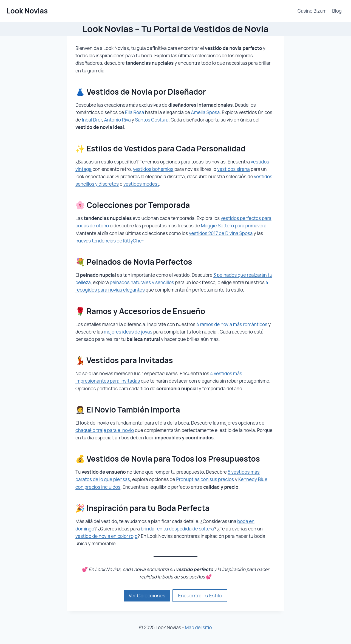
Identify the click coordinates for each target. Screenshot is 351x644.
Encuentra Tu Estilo (200, 595)
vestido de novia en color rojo (106, 536)
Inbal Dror (92, 120)
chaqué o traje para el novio (105, 430)
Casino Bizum (312, 11)
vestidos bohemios (153, 169)
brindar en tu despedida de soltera (177, 529)
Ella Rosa (135, 112)
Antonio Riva (118, 120)
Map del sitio (198, 627)
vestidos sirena (233, 169)
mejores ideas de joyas (128, 332)
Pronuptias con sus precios (205, 479)
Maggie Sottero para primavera (234, 226)
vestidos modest (141, 184)
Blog (337, 11)
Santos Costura (152, 120)
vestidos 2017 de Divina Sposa (221, 233)
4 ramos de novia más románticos (232, 324)
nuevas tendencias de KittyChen (110, 241)
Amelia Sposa (206, 112)
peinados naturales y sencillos (142, 282)
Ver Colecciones (147, 595)
